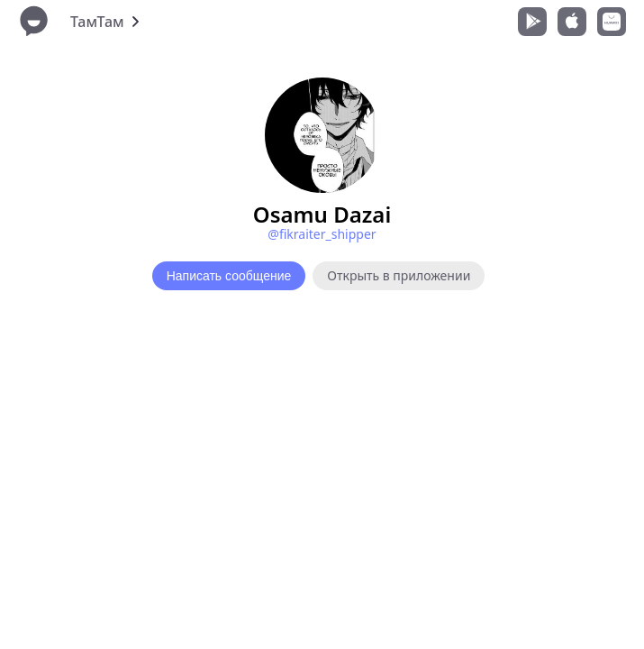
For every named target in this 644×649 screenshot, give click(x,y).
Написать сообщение (229, 276)
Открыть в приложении (399, 275)
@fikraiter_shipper (322, 234)
